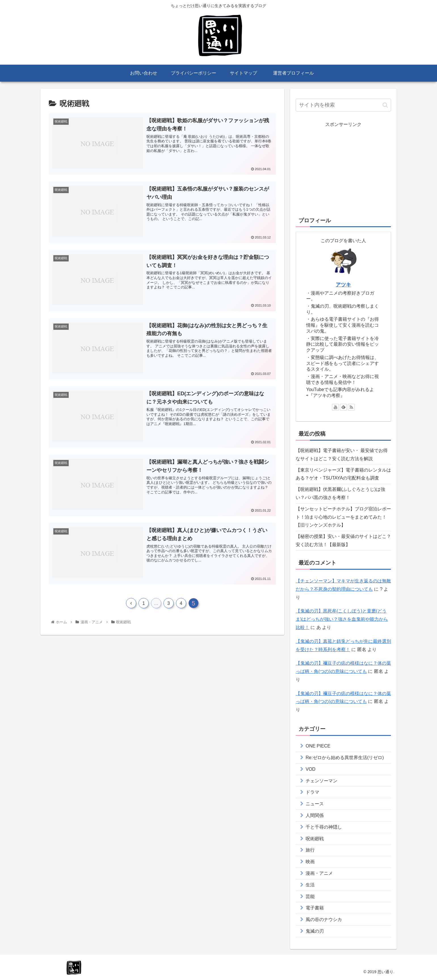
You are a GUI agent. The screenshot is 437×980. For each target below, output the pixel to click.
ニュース (315, 804)
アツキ (343, 285)
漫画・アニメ (319, 873)
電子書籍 (315, 908)
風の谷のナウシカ (324, 919)
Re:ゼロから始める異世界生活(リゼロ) (345, 758)
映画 (310, 862)
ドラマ (312, 792)
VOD (311, 769)
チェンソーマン (322, 781)
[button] (385, 105)
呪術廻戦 (315, 839)
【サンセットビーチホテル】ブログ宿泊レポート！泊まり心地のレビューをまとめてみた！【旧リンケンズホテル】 (343, 517)
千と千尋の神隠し (324, 827)
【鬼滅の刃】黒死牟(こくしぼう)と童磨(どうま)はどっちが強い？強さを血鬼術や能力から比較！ (342, 619)
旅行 (310, 850)
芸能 (310, 896)
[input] (343, 105)
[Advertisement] (343, 168)
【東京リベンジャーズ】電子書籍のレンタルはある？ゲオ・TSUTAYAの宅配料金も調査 (343, 474)
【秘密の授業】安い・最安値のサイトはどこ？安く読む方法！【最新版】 (343, 540)
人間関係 (315, 815)
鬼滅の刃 (315, 931)
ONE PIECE (318, 746)
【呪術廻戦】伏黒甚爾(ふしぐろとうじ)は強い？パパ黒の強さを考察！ (340, 493)
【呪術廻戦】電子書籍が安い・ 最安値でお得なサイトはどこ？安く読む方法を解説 (342, 455)
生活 (310, 885)
